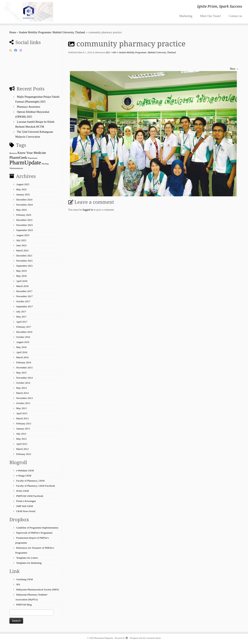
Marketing (186, 16)
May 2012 (21, 439)
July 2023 (21, 240)
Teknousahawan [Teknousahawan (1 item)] (16, 168)
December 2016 (24, 332)
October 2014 (23, 383)
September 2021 (25, 266)
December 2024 (24, 200)
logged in (88, 210)
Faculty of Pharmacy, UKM (30, 481)
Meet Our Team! (211, 16)
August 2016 (23, 342)
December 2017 (24, 291)
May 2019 (21, 271)
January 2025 (23, 194)
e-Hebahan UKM (25, 470)
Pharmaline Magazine (104, 638)
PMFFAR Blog (24, 605)
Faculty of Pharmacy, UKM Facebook (36, 486)
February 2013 (24, 423)
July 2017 (21, 312)
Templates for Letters (27, 558)
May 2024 (21, 210)
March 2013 (22, 418)
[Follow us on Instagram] (22, 51)
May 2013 (21, 408)
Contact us (235, 16)
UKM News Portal (26, 511)
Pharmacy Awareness (29, 107)
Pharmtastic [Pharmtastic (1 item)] (33, 158)
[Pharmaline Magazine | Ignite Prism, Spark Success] (29, 12)
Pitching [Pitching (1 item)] (45, 164)
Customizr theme (153, 638)
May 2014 (21, 388)
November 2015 (24, 368)
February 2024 (24, 215)
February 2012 (24, 454)
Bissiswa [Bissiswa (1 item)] (13, 153)
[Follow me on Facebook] (17, 51)
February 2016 (24, 362)
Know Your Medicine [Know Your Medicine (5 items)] (32, 153)
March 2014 (22, 393)
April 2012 (22, 444)
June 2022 (21, 245)
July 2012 (21, 434)
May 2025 (21, 189)
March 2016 (22, 357)
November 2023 (24, 225)
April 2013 (22, 413)
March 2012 (22, 449)
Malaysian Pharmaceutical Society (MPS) (38, 589)
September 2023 (25, 230)
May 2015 (21, 373)
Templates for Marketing (29, 563)
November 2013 (24, 398)
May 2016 (21, 347)
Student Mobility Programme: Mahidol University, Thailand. (52, 32)
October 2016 (23, 337)
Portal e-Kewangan (26, 501)
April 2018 (22, 281)
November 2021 (24, 261)
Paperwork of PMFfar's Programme (34, 533)
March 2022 (22, 250)
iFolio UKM (23, 491)
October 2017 (23, 301)
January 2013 (23, 429)
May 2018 (21, 276)
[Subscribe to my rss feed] (12, 51)
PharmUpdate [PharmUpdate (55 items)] (25, 162)
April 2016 (22, 352)
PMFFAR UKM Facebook (30, 496)
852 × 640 (111, 52)
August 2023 (23, 235)
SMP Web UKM (25, 506)
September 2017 (25, 306)
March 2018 (22, 286)
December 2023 (24, 220)
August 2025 (23, 184)
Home (13, 32)
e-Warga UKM (24, 476)
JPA (18, 584)
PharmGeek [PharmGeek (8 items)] (18, 157)
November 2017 (24, 296)
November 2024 (24, 205)
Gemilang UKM (25, 579)
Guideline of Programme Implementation (37, 528)
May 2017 (21, 317)
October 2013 (23, 403)
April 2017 (22, 322)
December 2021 (24, 256)
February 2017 (24, 327)
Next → (234, 69)
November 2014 (24, 378)
